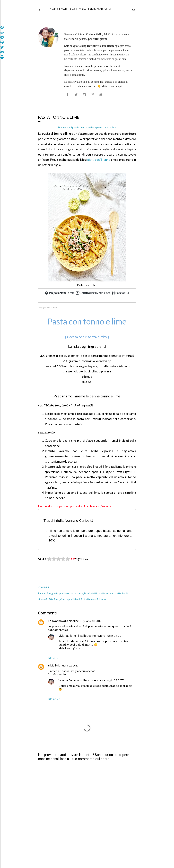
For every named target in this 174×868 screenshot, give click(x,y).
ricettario (76, 9)
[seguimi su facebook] (68, 95)
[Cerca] (134, 9)
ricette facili (121, 593)
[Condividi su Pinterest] (2, 42)
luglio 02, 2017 (115, 636)
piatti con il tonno (99, 160)
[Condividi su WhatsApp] (2, 32)
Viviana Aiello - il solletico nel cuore (82, 636)
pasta (55, 593)
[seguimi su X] (76, 95)
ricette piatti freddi (71, 599)
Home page (57, 9)
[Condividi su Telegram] (2, 37)
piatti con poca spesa (71, 593)
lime (49, 593)
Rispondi (55, 658)
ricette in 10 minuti (49, 599)
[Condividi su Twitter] (2, 47)
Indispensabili (98, 9)
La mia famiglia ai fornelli (65, 621)
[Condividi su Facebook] (2, 28)
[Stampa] (2, 57)
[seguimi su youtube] (102, 95)
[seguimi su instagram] (85, 95)
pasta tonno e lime (98, 127)
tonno (102, 599)
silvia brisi (54, 666)
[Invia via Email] (2, 52)
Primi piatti (90, 593)
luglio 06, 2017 (115, 680)
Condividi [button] (43, 587)
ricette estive (105, 593)
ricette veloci (90, 599)
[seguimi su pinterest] (93, 95)
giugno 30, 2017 (92, 621)
